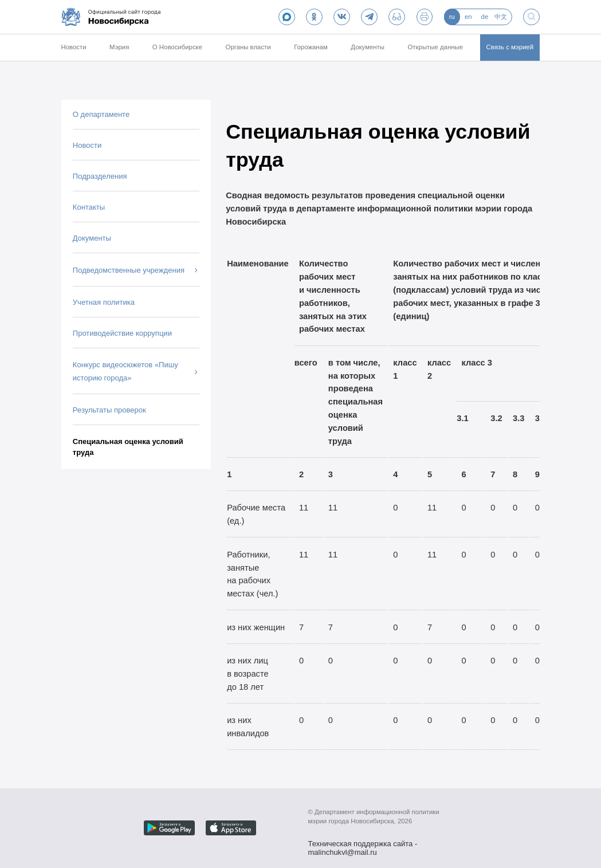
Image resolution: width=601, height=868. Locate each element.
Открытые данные (435, 47)
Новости (73, 47)
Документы (368, 47)
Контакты (89, 207)
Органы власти (248, 47)
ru (452, 17)
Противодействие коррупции (122, 333)
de (485, 17)
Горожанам (311, 47)
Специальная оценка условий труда (128, 447)
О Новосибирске (177, 47)
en (468, 17)
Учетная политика (104, 302)
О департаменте (101, 114)
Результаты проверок (109, 410)
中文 (501, 17)
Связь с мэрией (510, 47)
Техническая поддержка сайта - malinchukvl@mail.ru (363, 845)
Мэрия (119, 47)
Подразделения (100, 176)
